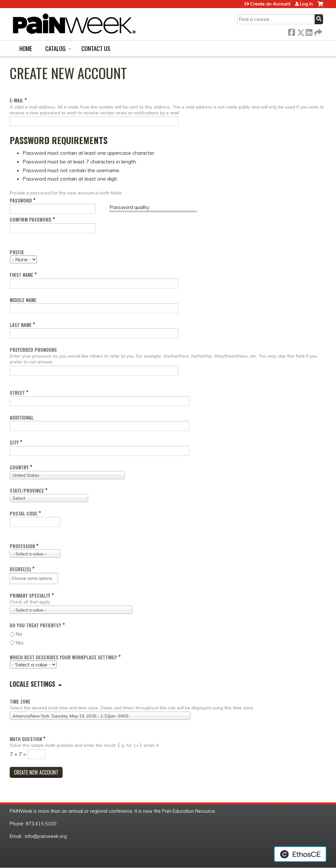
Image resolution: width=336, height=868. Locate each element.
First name (21, 275)
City (14, 442)
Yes (20, 643)
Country (19, 467)
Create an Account (270, 4)
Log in (306, 4)
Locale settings (32, 684)
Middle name (23, 300)
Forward (318, 31)
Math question (26, 739)
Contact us (96, 48)
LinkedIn (309, 31)
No (19, 634)
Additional (22, 418)
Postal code (24, 513)
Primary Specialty (30, 596)
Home (26, 48)
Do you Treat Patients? (36, 625)
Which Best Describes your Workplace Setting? (63, 657)
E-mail (16, 100)
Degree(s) (20, 569)
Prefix (17, 252)
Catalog (55, 48)
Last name (21, 325)
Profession (22, 546)
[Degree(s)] (34, 578)
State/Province (27, 491)
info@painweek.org (46, 836)
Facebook (291, 31)
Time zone (20, 701)
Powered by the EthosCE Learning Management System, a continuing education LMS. (300, 854)
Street (17, 393)
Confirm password (31, 220)
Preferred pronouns (33, 350)
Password (21, 200)
